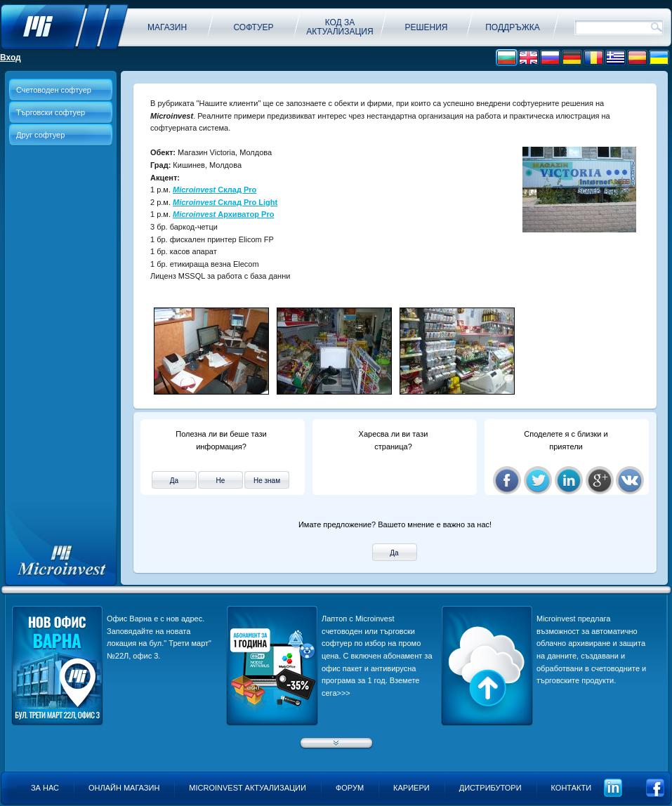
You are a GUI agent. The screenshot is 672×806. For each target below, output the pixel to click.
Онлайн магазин (124, 788)
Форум (350, 788)
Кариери (411, 788)
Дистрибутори (490, 788)
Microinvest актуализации (248, 788)
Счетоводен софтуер (54, 90)
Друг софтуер (40, 135)
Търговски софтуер (51, 112)
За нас (45, 788)
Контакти (572, 788)
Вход (11, 58)
